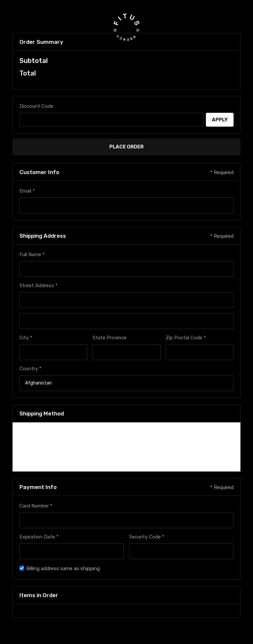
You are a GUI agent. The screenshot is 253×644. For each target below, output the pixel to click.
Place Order (126, 147)
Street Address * (39, 286)
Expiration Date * (39, 537)
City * (26, 338)
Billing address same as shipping (63, 568)
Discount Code (36, 106)
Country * (30, 369)
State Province (110, 338)
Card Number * (36, 506)
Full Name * (32, 255)
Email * (27, 191)
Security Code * (147, 537)
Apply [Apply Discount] (220, 120)
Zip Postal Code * (186, 338)
